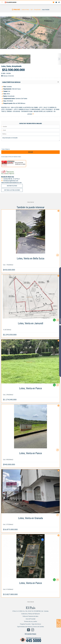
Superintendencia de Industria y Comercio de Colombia (30, 627)
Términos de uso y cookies (31, 621)
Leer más (30, 114)
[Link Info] (30, 263)
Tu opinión (60, 322)
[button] (30, 82)
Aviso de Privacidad (30, 619)
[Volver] (3, 2)
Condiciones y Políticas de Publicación (30, 614)
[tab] (30, 82)
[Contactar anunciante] (57, 256)
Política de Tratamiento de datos (15, 157)
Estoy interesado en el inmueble (30, 138)
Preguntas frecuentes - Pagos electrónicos (30, 624)
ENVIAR (30, 152)
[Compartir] (59, 2)
